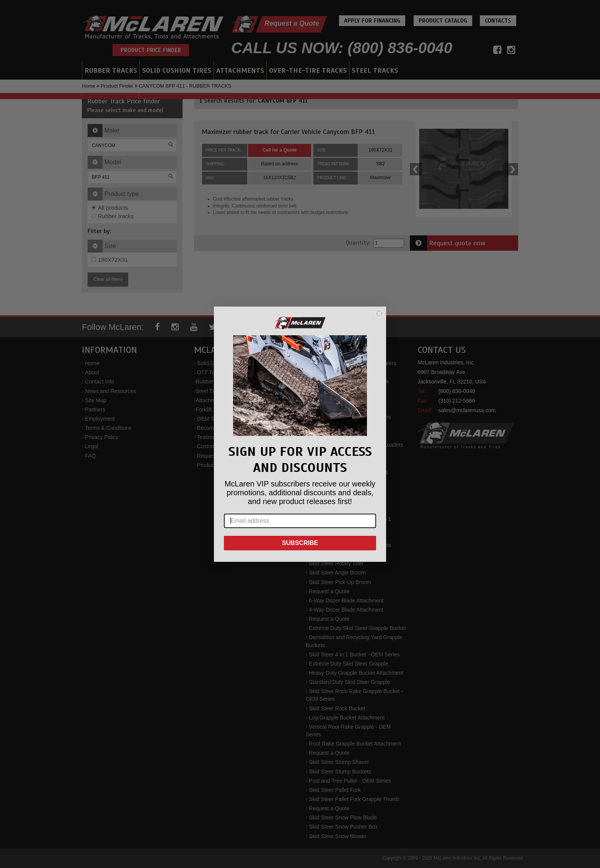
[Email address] (300, 521)
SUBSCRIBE (300, 543)
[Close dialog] (379, 313)
